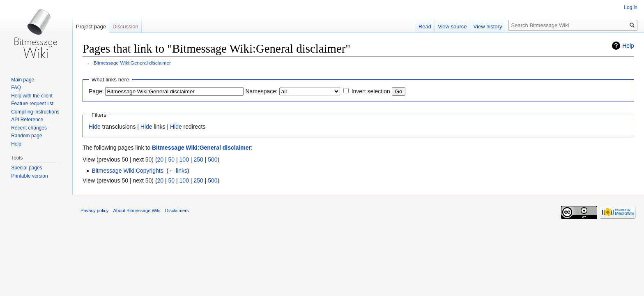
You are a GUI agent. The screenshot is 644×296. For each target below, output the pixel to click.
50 (172, 160)
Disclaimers (177, 210)
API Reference (27, 120)
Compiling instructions (35, 112)
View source (452, 27)
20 (161, 160)
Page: (96, 91)
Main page (23, 80)
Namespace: (261, 91)
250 (198, 160)
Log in (631, 7)
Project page (91, 27)
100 (184, 160)
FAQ (16, 88)
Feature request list (32, 104)
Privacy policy (94, 210)
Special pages (26, 168)
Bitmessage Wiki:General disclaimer (132, 63)
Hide (95, 127)
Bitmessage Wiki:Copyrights (127, 171)
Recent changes (29, 128)
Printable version (29, 176)
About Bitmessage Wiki (137, 210)
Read (425, 27)
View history (488, 27)
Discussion (125, 27)
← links (178, 171)
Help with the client (32, 96)
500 (213, 160)
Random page (26, 136)
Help (628, 46)
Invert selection (371, 91)
